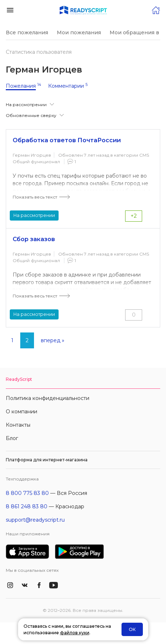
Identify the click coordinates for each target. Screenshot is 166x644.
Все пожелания (27, 32)
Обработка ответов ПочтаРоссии (67, 140)
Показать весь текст (35, 197)
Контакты (18, 425)
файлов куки (75, 633)
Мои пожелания (79, 32)
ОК (132, 629)
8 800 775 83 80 (27, 493)
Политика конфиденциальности (48, 398)
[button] (10, 10)
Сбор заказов (34, 239)
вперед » (53, 340)
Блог (12, 438)
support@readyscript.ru (35, 520)
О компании (22, 412)
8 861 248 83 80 (27, 506)
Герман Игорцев (32, 155)
